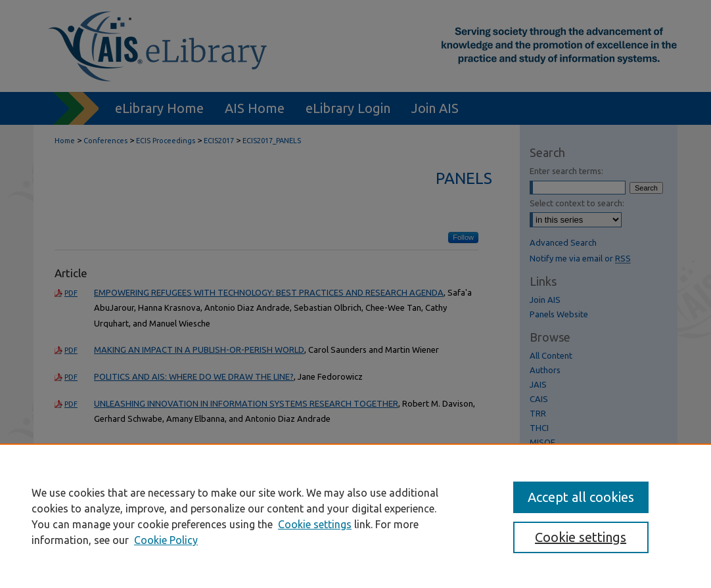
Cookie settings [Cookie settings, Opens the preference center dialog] (581, 537)
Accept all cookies (581, 497)
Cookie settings (315, 524)
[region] (355, 516)
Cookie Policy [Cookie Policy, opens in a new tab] (166, 540)
